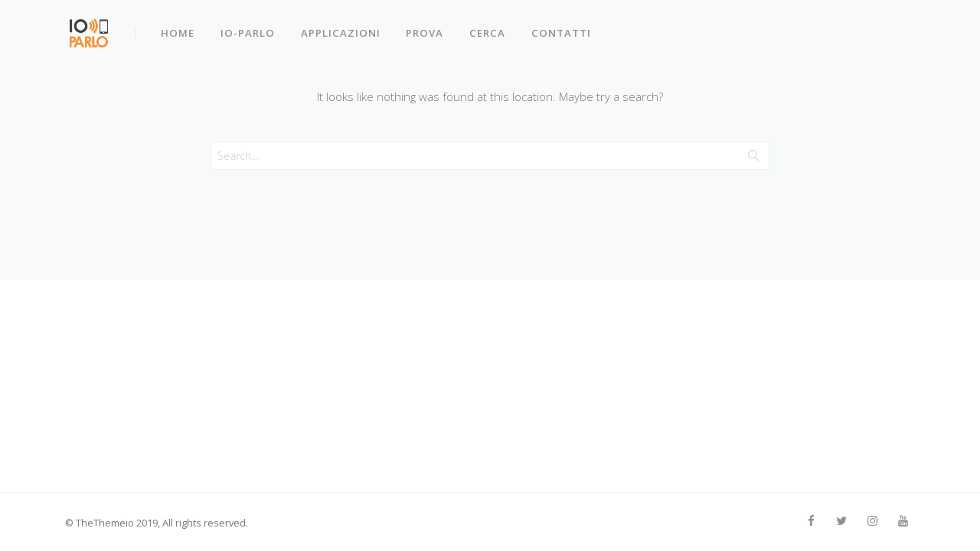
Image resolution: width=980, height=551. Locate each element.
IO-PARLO (249, 29)
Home (179, 29)
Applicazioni (342, 29)
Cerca (490, 29)
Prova (427, 29)
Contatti (564, 29)
